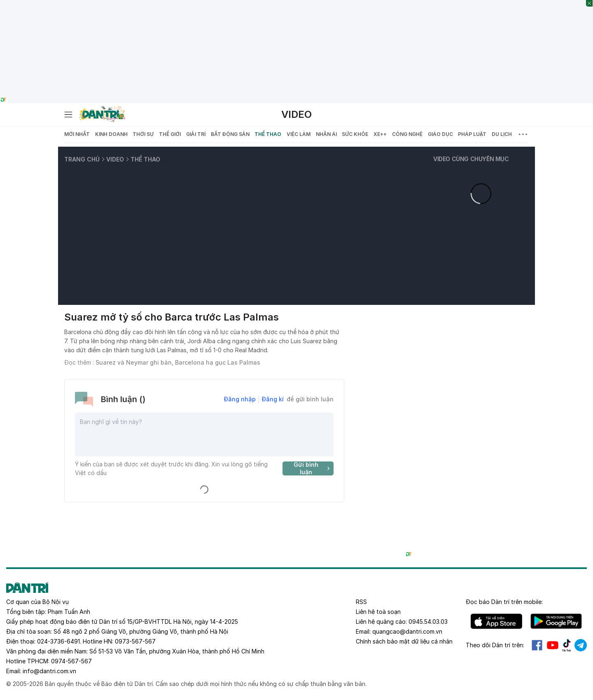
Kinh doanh (111, 134)
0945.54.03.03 (428, 622)
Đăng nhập (240, 399)
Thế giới (170, 134)
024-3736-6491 (58, 641)
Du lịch (502, 134)
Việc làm (299, 134)
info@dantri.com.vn (49, 671)
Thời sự (143, 134)
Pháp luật (472, 134)
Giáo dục (440, 134)
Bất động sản (230, 134)
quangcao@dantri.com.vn (407, 631)
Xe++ (380, 134)
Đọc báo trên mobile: (504, 602)
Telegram (581, 645)
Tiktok (567, 645)
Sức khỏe (355, 134)
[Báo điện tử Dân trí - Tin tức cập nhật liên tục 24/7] (103, 115)
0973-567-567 (135, 641)
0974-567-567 (71, 661)
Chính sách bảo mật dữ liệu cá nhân (404, 641)
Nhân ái (326, 134)
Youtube (553, 645)
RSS (361, 602)
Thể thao (268, 134)
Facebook (537, 645)
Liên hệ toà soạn (378, 612)
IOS (496, 621)
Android (556, 621)
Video (296, 114)
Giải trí (196, 134)
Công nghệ (407, 134)
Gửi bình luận (313, 468)
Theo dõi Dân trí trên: (495, 645)
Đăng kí (273, 399)
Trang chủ (82, 159)
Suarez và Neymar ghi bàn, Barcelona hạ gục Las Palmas (178, 362)
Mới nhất (77, 134)
